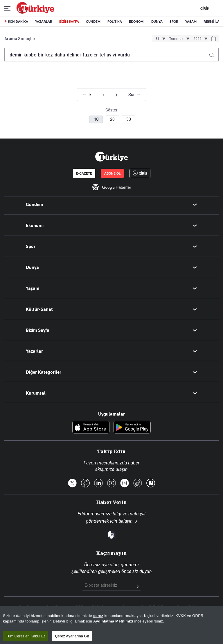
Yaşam (33, 288)
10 (96, 119)
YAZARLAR (44, 22)
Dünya (32, 267)
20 (112, 119)
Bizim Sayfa (38, 330)
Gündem (34, 205)
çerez (98, 635)
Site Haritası (57, 607)
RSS (79, 607)
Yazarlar (34, 351)
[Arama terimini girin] (108, 55)
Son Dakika (29, 607)
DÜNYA (157, 22)
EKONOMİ (137, 22)
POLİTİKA (115, 22)
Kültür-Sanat (39, 309)
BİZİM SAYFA (69, 22)
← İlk (87, 95)
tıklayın (126, 521)
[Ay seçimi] (178, 39)
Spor (31, 246)
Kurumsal (36, 393)
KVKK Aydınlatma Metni (112, 607)
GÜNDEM (93, 22)
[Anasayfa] (111, 157)
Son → (134, 95)
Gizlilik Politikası (155, 607)
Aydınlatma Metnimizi (113, 640)
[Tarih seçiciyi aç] (214, 39)
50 (129, 119)
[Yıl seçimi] (199, 39)
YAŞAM (191, 22)
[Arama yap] (214, 53)
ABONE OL (112, 173)
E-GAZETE (84, 173)
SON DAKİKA (18, 22)
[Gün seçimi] (159, 39)
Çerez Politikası (191, 607)
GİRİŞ (204, 8)
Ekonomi (35, 226)
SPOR (174, 22)
